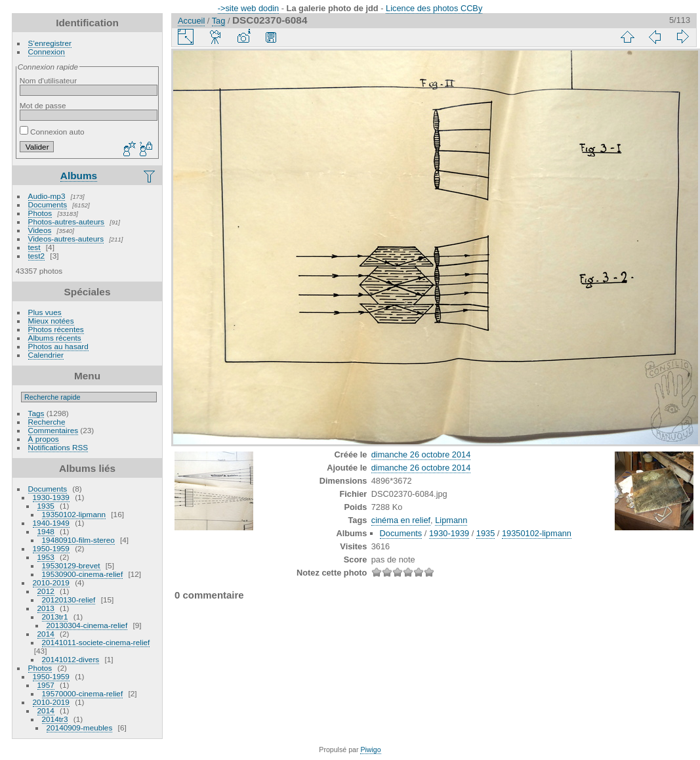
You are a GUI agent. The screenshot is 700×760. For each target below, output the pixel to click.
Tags (36, 413)
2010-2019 (51, 582)
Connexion (47, 52)
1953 (46, 557)
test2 (37, 256)
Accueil (191, 21)
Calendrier (46, 355)
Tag (219, 21)
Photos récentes (56, 329)
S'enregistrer (50, 43)
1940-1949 (51, 523)
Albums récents (55, 338)
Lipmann (451, 520)
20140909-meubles (80, 728)
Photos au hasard (58, 346)
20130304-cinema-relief (87, 625)
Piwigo (370, 749)
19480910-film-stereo (78, 540)
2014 (46, 634)
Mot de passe (43, 105)
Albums (79, 176)
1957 (46, 685)
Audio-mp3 (47, 196)
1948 (46, 531)
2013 (46, 608)
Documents (48, 204)
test (34, 247)
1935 (46, 506)
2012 (46, 591)
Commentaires (53, 430)
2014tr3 (55, 719)
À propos (44, 439)
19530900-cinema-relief (83, 574)
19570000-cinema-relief (83, 693)
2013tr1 (55, 617)
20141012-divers (71, 659)
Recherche (47, 422)
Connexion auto (52, 132)
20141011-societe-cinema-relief (96, 642)
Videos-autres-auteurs (66, 239)
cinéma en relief (401, 520)
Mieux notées (51, 321)
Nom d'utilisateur (48, 80)
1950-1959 (51, 548)
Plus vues (45, 312)
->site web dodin (249, 8)
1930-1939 (51, 497)
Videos (40, 230)
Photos (40, 213)
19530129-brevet (71, 565)
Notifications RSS (58, 447)
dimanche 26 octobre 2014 (421, 454)
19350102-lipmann (74, 514)
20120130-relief (69, 600)
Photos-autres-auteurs (66, 222)
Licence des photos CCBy (434, 8)
